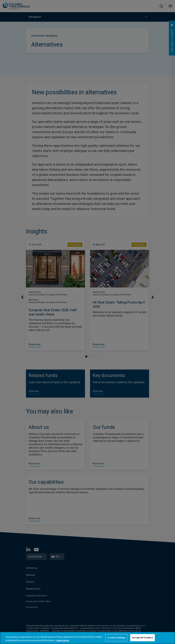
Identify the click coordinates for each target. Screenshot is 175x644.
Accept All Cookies (142, 638)
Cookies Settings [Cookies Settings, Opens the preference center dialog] (116, 638)
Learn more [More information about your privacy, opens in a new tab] (63, 640)
